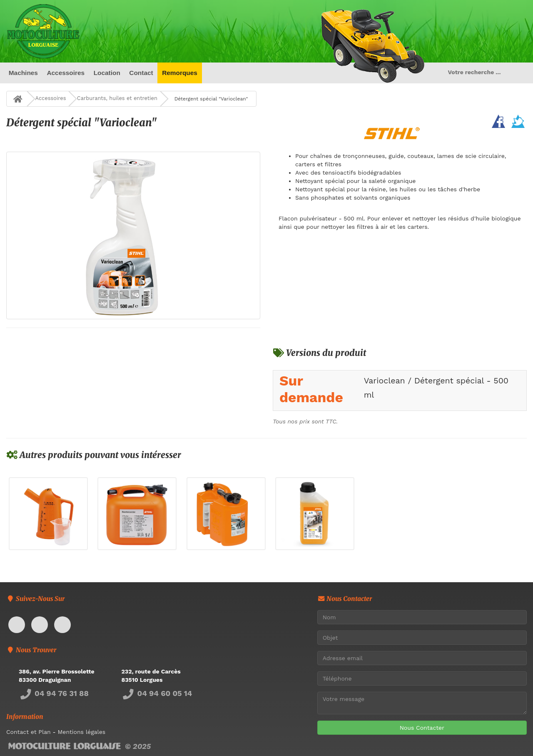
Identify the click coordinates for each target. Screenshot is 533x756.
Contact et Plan (29, 732)
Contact (141, 73)
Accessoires (66, 73)
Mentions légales (81, 732)
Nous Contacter (422, 728)
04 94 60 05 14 (157, 693)
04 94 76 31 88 (54, 693)
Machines (23, 73)
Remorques (180, 73)
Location (107, 73)
